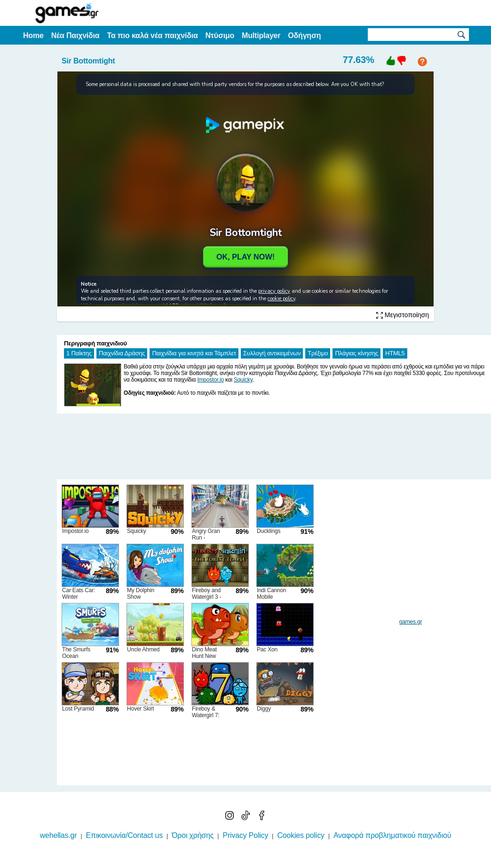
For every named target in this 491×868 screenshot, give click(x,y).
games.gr (411, 622)
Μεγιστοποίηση (403, 315)
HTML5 (395, 353)
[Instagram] (230, 817)
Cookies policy (301, 835)
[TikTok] (246, 817)
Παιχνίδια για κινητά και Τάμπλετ (194, 353)
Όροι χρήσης (193, 835)
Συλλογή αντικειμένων (272, 353)
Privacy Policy (245, 835)
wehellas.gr (59, 835)
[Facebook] (261, 817)
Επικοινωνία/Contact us (124, 835)
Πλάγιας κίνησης (356, 353)
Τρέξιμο (318, 353)
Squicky (243, 380)
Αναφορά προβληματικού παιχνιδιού (392, 835)
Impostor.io (210, 380)
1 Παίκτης (79, 353)
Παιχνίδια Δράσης (122, 353)
